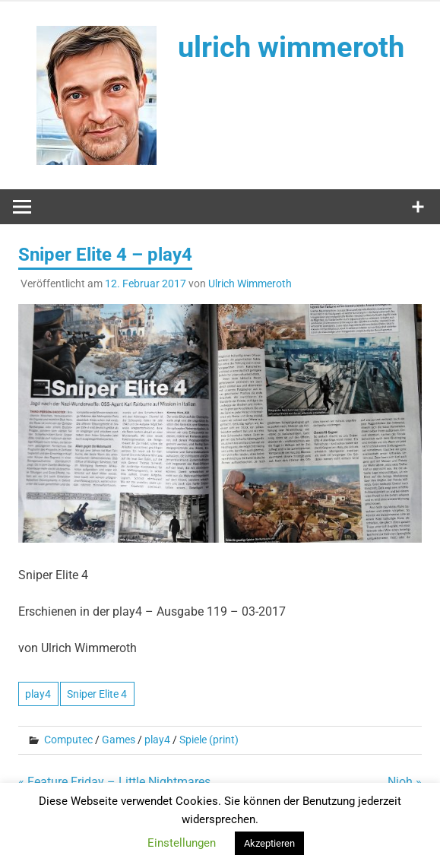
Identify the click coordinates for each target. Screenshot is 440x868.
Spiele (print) (209, 740)
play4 (38, 694)
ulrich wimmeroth (291, 47)
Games (119, 740)
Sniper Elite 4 (97, 694)
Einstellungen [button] (182, 843)
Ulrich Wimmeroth (250, 284)
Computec (68, 740)
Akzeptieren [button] (269, 843)
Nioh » (405, 782)
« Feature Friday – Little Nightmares (114, 782)
